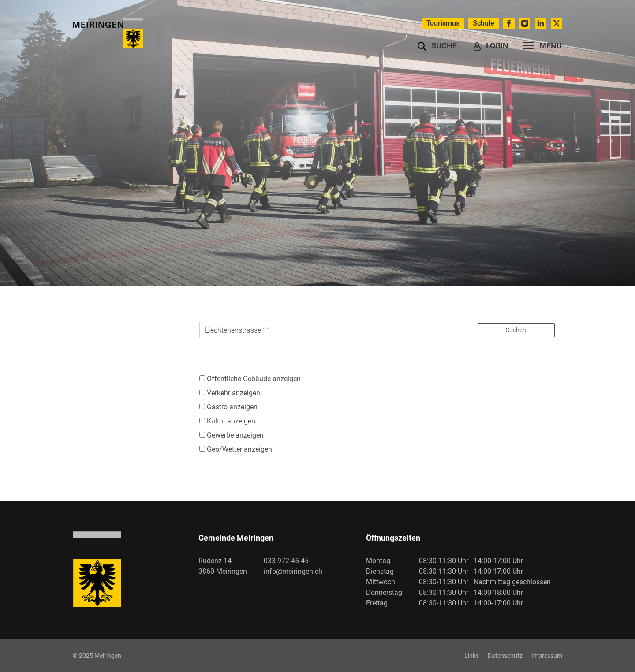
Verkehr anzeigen (233, 393)
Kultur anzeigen (231, 421)
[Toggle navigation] (540, 46)
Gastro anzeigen (232, 407)
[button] (437, 46)
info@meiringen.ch (293, 571)
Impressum (547, 656)
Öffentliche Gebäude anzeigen (254, 379)
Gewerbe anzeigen (235, 435)
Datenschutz (505, 656)
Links (472, 656)
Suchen (516, 330)
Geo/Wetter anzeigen (239, 449)
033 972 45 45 (286, 561)
